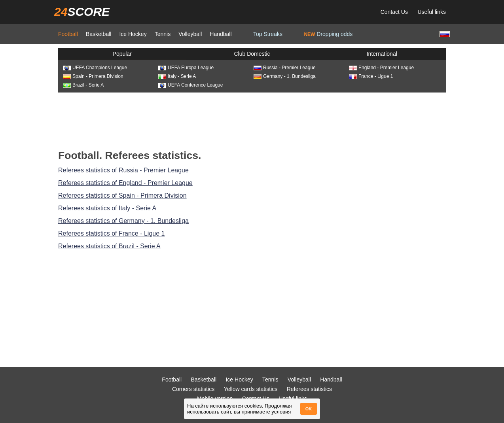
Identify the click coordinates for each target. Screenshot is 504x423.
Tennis (163, 34)
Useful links (432, 12)
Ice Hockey (133, 34)
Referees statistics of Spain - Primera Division (122, 195)
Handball (221, 34)
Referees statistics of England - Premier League (125, 183)
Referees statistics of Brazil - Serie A (109, 246)
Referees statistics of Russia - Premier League (123, 170)
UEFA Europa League (186, 68)
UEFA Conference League (190, 85)
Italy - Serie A (177, 76)
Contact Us (394, 12)
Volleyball (190, 34)
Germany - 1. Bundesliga (285, 76)
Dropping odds (328, 34)
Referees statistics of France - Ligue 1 (111, 233)
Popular (122, 54)
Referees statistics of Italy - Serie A (107, 208)
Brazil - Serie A (83, 85)
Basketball (99, 34)
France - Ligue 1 (371, 76)
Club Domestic (252, 54)
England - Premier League (381, 68)
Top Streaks (268, 34)
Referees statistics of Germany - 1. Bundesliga (123, 221)
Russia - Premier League (285, 68)
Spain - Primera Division (93, 76)
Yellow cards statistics (251, 389)
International (382, 54)
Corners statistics (193, 389)
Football (68, 34)
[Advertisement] (252, 120)
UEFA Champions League (95, 68)
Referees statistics (309, 389)
